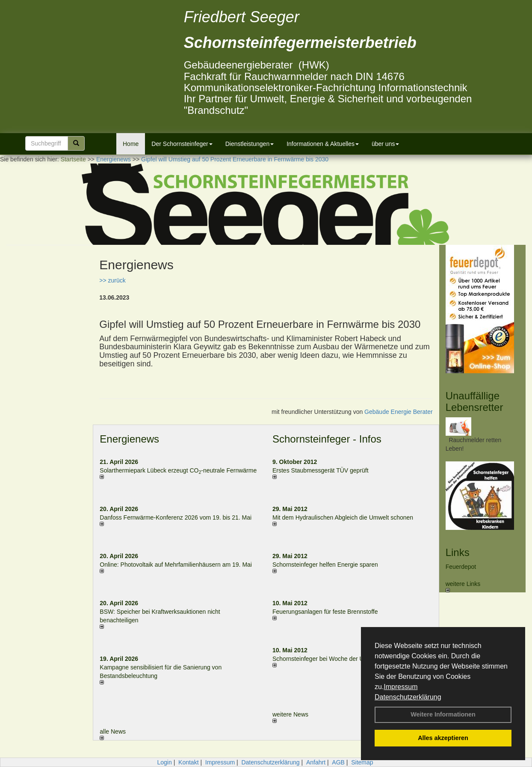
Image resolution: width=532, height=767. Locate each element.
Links (458, 552)
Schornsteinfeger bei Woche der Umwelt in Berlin (338, 659)
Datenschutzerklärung (408, 697)
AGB (338, 762)
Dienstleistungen (250, 144)
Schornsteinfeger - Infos (327, 439)
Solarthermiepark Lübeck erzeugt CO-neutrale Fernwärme (178, 470)
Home (131, 144)
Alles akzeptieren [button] (443, 738)
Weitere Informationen (443, 714)
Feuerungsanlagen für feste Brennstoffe (325, 612)
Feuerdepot (461, 567)
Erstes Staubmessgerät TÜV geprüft (321, 470)
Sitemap (362, 762)
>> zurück (112, 280)
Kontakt (188, 762)
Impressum (400, 687)
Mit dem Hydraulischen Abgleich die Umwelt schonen (343, 517)
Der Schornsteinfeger (182, 144)
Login (164, 762)
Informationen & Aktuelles (323, 144)
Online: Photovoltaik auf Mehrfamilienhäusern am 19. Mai (176, 565)
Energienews (129, 439)
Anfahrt (316, 762)
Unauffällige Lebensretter (474, 401)
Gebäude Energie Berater (399, 412)
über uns (385, 144)
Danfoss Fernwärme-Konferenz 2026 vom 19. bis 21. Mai (176, 517)
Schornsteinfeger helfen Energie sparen (325, 565)
